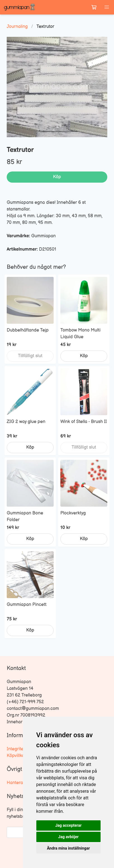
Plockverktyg (73, 513)
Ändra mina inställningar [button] (68, 848)
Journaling (17, 27)
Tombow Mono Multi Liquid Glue (80, 334)
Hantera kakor (21, 783)
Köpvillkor (16, 756)
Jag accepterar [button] (68, 825)
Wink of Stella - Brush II (84, 422)
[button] (107, 7)
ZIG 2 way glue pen (26, 422)
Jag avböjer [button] (68, 837)
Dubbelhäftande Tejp (28, 330)
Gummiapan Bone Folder (25, 517)
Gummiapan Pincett (27, 605)
